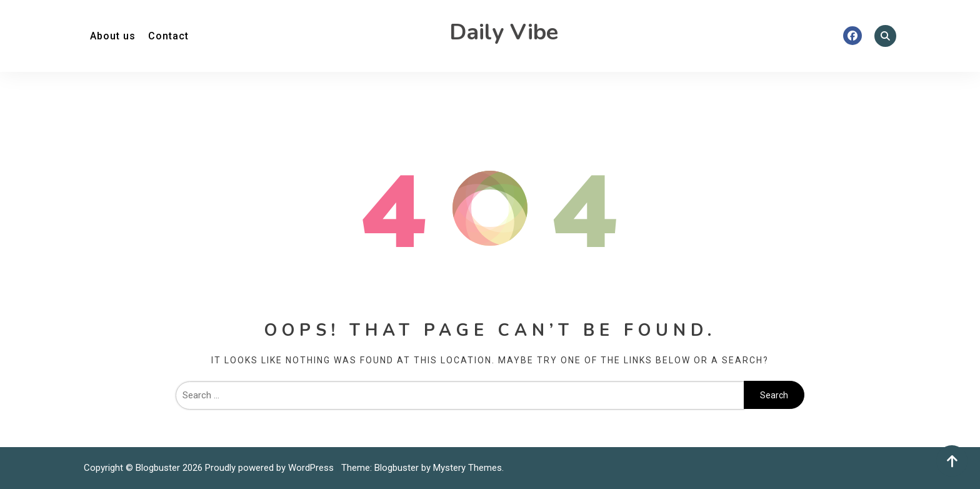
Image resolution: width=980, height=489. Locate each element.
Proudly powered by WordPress (271, 468)
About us (113, 36)
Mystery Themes (467, 468)
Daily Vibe (504, 32)
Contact (168, 36)
